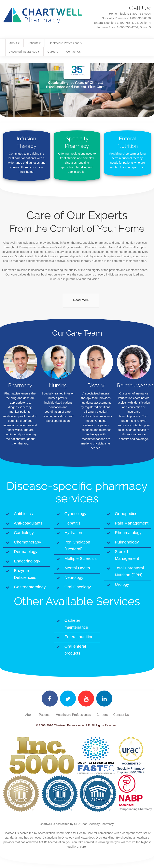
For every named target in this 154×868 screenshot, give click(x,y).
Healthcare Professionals (65, 43)
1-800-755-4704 (140, 14)
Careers (53, 51)
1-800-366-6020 (140, 18)
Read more (81, 300)
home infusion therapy (67, 243)
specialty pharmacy (95, 243)
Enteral (128, 143)
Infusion (27, 143)
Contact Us (73, 51)
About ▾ (14, 43)
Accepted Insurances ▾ (24, 51)
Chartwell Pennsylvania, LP (71, 725)
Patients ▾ (34, 43)
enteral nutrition (125, 243)
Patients (45, 715)
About (29, 715)
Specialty (77, 143)
